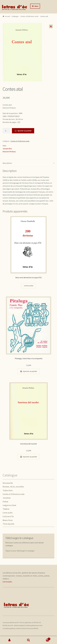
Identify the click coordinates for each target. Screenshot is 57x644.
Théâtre (6, 509)
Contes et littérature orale (29, 16)
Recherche (29, 640)
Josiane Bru (7, 149)
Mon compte (10, 640)
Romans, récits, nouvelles (13, 487)
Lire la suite (29, 286)
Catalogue (15, 16)
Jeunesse (7, 498)
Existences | (20, 628)
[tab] (29, 163)
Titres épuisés (8, 524)
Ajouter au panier (25, 131)
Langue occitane (9, 505)
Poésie (5, 502)
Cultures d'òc (8, 516)
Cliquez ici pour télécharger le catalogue (20, 551)
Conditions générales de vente (34, 625)
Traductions (8, 490)
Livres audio (8, 513)
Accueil (7, 16)
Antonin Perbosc (9, 152)
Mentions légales (19, 625)
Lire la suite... (8, 582)
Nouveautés (8, 483)
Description (7, 163)
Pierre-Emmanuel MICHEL (31, 628)
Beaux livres (8, 520)
